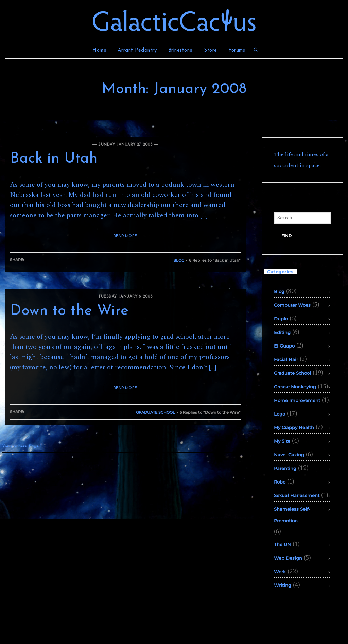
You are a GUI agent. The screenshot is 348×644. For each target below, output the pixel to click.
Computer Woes (292, 305)
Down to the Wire (69, 311)
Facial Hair (286, 359)
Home (99, 50)
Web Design (288, 558)
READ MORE (125, 236)
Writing (283, 585)
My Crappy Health (294, 427)
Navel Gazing (289, 455)
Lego (280, 414)
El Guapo (284, 346)
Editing (282, 332)
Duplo (281, 319)
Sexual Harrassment (297, 495)
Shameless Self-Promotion (292, 515)
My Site (282, 441)
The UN (282, 544)
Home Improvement (297, 400)
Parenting (285, 468)
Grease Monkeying (295, 387)
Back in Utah (54, 159)
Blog (179, 260)
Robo (280, 482)
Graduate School (155, 412)
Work (280, 572)
